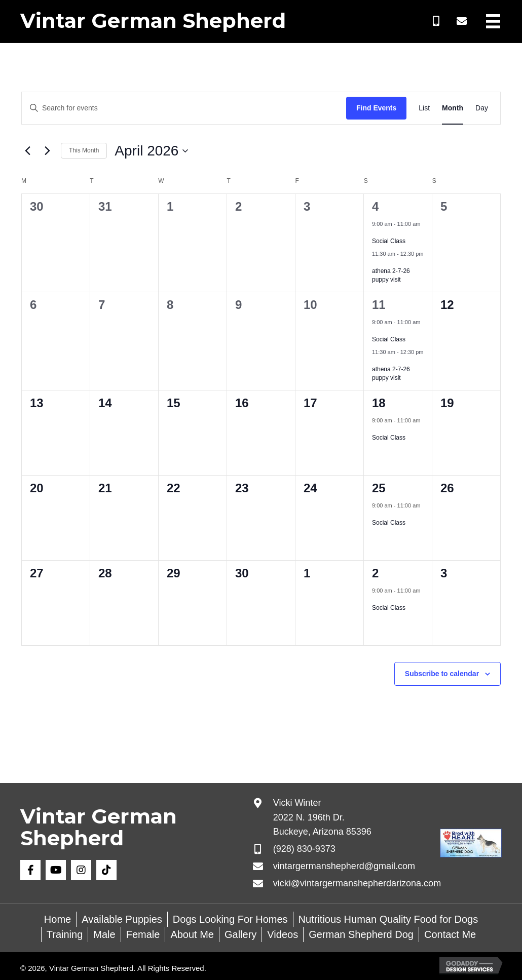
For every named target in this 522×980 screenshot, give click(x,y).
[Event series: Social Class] (376, 232)
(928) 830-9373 (304, 849)
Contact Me (450, 934)
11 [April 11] (379, 305)
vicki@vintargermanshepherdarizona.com (357, 883)
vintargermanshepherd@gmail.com (344, 866)
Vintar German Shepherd (153, 21)
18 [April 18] (379, 403)
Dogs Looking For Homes (230, 919)
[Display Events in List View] (424, 108)
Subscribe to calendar (442, 674)
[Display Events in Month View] (453, 108)
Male (104, 934)
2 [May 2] (375, 573)
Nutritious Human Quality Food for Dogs (388, 919)
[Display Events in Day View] (482, 108)
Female (143, 934)
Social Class (389, 241)
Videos (283, 934)
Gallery (240, 934)
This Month (84, 150)
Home (58, 919)
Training (65, 934)
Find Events (376, 108)
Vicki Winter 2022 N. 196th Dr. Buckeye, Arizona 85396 (322, 817)
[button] (436, 21)
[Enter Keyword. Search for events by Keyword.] (184, 108)
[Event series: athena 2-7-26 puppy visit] (376, 262)
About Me (192, 934)
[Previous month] (27, 151)
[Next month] (47, 151)
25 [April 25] (379, 488)
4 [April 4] (375, 206)
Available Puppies (122, 919)
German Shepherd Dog (361, 934)
